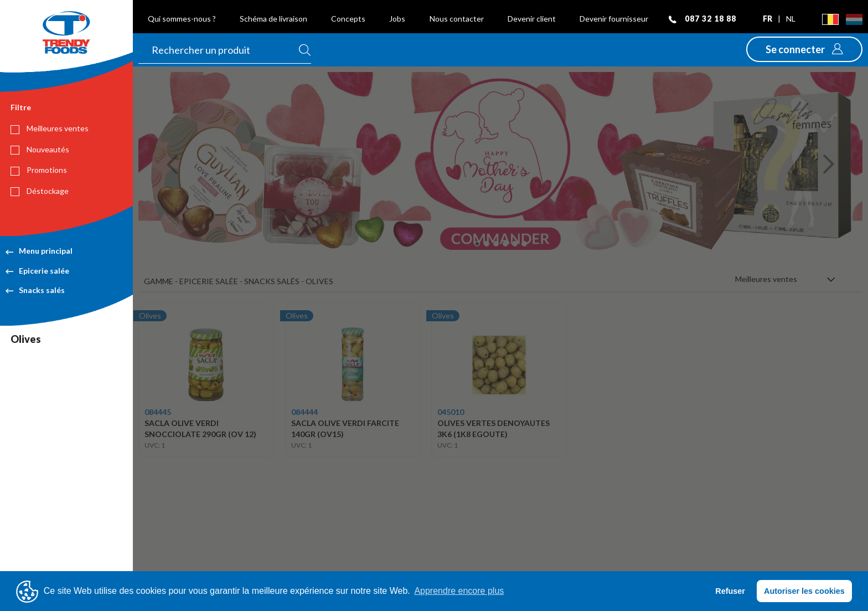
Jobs (397, 19)
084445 (158, 412)
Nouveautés (40, 150)
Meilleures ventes (50, 129)
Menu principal (39, 251)
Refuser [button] (730, 591)
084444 (304, 412)
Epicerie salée (37, 271)
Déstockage (40, 191)
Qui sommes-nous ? (182, 19)
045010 (451, 412)
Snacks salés (35, 290)
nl (791, 19)
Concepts (348, 19)
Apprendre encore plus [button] (459, 591)
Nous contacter (457, 19)
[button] (804, 49)
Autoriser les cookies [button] (804, 591)
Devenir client (532, 19)
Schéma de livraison (273, 19)
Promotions (39, 170)
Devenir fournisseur (614, 19)
